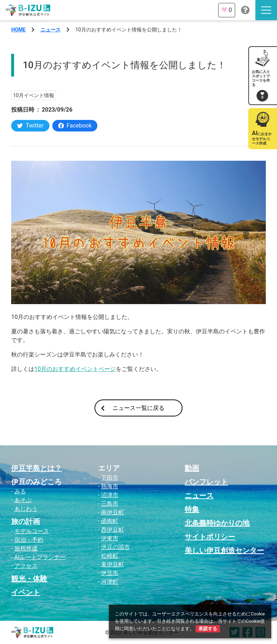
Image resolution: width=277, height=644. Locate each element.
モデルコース (32, 531)
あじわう (26, 509)
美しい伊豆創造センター (224, 550)
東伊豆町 (113, 564)
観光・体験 (29, 579)
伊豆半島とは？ (36, 468)
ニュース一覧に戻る (133, 408)
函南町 (110, 521)
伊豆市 (110, 573)
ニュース (50, 30)
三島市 (110, 504)
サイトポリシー (210, 537)
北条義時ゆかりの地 (217, 523)
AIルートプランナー (40, 557)
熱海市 (110, 486)
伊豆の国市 (115, 547)
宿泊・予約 (29, 540)
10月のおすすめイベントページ (75, 369)
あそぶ (23, 500)
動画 (192, 468)
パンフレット (206, 482)
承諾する (208, 629)
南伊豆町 (113, 512)
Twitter (30, 126)
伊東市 (110, 538)
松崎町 (110, 556)
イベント (26, 592)
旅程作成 (26, 548)
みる (20, 491)
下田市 (110, 478)
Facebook (75, 126)
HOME (18, 30)
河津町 (110, 582)
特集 (192, 509)
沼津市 (110, 495)
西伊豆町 (113, 530)
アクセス (26, 566)
